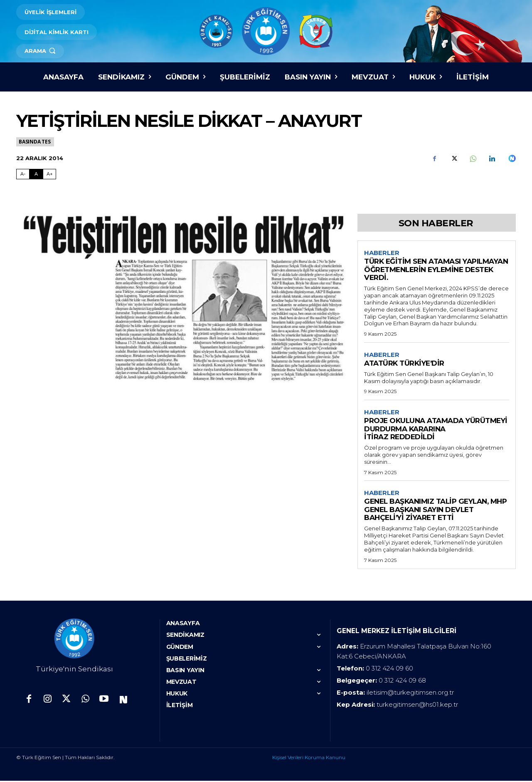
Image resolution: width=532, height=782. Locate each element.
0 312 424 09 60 (389, 669)
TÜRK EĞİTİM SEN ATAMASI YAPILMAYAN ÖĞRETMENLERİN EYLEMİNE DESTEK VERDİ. (436, 270)
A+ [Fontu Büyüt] (50, 174)
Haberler (382, 253)
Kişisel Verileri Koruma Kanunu (309, 758)
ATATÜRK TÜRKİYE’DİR (404, 364)
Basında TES (35, 142)
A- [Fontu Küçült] (23, 174)
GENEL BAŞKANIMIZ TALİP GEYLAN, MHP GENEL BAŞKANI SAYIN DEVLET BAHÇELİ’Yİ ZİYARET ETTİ (435, 511)
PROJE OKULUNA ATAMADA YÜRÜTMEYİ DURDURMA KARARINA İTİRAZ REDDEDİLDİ (436, 430)
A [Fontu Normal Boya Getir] (36, 174)
